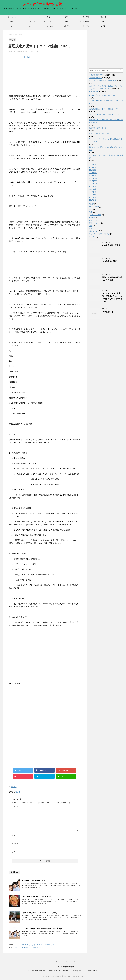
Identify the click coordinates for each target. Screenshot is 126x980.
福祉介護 (103, 17)
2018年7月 (93, 165)
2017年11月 (93, 181)
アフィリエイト (30, 22)
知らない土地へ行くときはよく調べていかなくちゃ (34, 945)
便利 (67, 17)
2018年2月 (93, 173)
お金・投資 (85, 17)
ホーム (30, 17)
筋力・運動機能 (85, 22)
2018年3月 (93, 170)
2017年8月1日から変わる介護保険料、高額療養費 (42, 929)
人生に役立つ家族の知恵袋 (42, 4)
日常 (48, 17)
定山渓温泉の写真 (95, 78)
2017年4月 (93, 200)
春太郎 (18, 792)
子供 (103, 22)
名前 (14, 835)
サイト (14, 852)
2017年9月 (93, 186)
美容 (30, 26)
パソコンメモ (48, 22)
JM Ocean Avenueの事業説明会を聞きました (105, 114)
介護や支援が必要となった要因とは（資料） (40, 913)
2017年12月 (93, 178)
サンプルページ (70, 961)
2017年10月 (93, 184)
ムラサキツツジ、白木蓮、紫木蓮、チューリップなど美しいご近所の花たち (112, 297)
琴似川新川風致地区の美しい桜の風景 (103, 80)
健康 (12, 22)
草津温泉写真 (94, 91)
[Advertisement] (45, 77)
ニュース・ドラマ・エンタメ (99, 234)
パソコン (92, 237)
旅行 (12, 26)
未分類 (103, 26)
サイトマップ (12, 17)
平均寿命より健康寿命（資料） (34, 880)
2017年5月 (93, 197)
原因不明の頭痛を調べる (98, 128)
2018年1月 (93, 175)
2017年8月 (93, 189)
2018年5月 (93, 167)
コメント (15, 806)
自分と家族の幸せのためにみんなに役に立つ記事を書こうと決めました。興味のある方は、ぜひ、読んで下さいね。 (63, 971)
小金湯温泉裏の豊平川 (97, 75)
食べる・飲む (48, 26)
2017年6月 (93, 195)
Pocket (27, 57)
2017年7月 (93, 192)
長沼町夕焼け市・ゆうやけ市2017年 (102, 95)
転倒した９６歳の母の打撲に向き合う (37, 897)
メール (15, 844)
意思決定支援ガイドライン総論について (103, 109)
